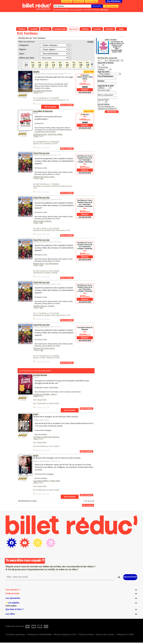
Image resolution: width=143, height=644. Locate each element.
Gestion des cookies (105, 635)
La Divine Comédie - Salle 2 (45, 394)
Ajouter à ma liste (43, 104)
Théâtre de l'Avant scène (44, 177)
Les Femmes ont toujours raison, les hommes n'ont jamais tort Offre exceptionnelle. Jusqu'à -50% (117, 47)
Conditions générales (15, 635)
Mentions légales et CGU (65, 635)
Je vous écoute (40, 375)
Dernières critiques (92, 10)
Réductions (79, 1)
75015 (36, 439)
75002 (36, 136)
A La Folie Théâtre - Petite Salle (47, 481)
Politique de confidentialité (39, 635)
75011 (36, 482)
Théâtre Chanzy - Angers (44, 306)
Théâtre (36, 113)
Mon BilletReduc (114, 1)
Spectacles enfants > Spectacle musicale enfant (48, 74)
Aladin (36, 72)
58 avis (24, 400)
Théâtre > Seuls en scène (41, 420)
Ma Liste (104, 10)
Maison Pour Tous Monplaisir (46, 263)
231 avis (24, 136)
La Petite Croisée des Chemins (46, 437)
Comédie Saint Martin (43, 91)
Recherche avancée (61, 10)
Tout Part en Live (41, 153)
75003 (36, 92)
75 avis (24, 437)
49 (42, 178)
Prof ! (36, 414)
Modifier (91, 42)
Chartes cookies (86, 635)
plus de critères (103, 104)
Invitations (67, 1)
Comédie (36, 377)
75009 (36, 396)
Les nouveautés (76, 10)
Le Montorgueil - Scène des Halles (48, 134)
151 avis (24, 97)
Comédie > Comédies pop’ (42, 155)
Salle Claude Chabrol (42, 221)
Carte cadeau (92, 1)
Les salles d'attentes (43, 111)
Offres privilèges (111, 6)
